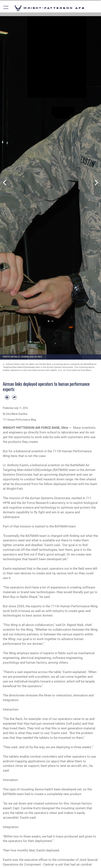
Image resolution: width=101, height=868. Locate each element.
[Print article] (7, 397)
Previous (5, 183)
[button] (6, 8)
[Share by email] (14, 397)
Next (96, 183)
